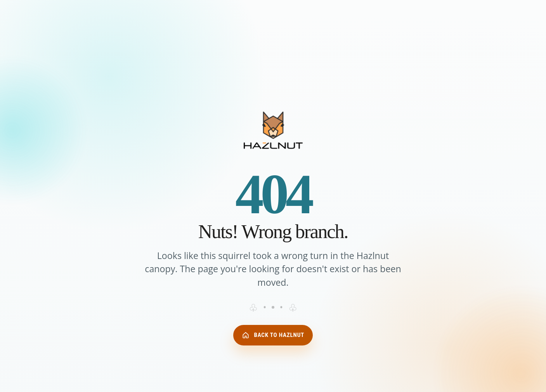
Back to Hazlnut (273, 335)
